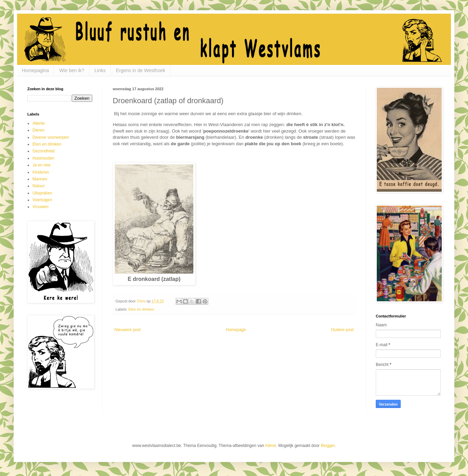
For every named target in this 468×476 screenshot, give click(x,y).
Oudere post (342, 330)
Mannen (40, 179)
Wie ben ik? (72, 70)
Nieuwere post (128, 330)
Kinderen (41, 172)
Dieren (38, 130)
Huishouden (43, 158)
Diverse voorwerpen (51, 137)
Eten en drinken (141, 309)
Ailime (271, 446)
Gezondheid (44, 151)
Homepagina (35, 70)
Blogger (328, 446)
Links (100, 70)
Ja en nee (42, 165)
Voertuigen (42, 200)
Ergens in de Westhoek (141, 70)
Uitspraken (42, 193)
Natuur (39, 186)
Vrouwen (40, 207)
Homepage (236, 330)
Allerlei (39, 123)
